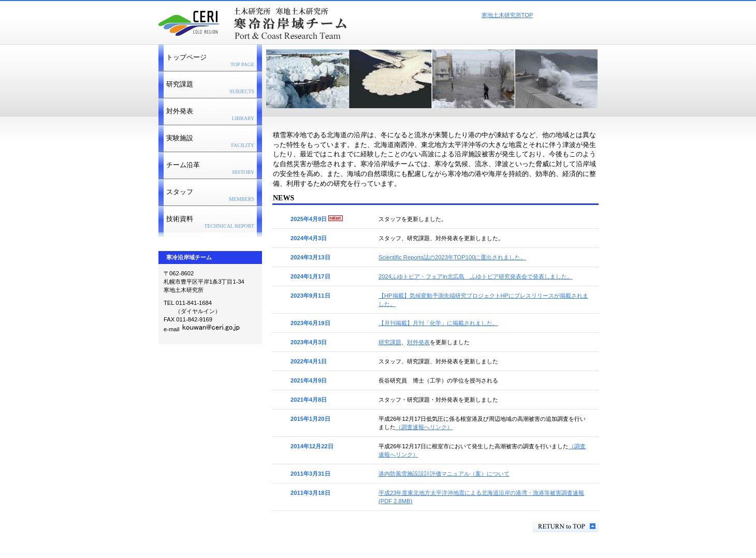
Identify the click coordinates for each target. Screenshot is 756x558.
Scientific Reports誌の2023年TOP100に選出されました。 (452, 257)
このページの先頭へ (566, 527)
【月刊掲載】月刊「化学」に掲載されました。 (438, 323)
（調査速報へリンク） (424, 427)
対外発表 (418, 342)
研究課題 (390, 342)
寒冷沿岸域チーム (287, 21)
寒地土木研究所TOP (507, 15)
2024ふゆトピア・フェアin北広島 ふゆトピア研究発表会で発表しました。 (476, 276)
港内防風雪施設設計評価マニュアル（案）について (444, 474)
